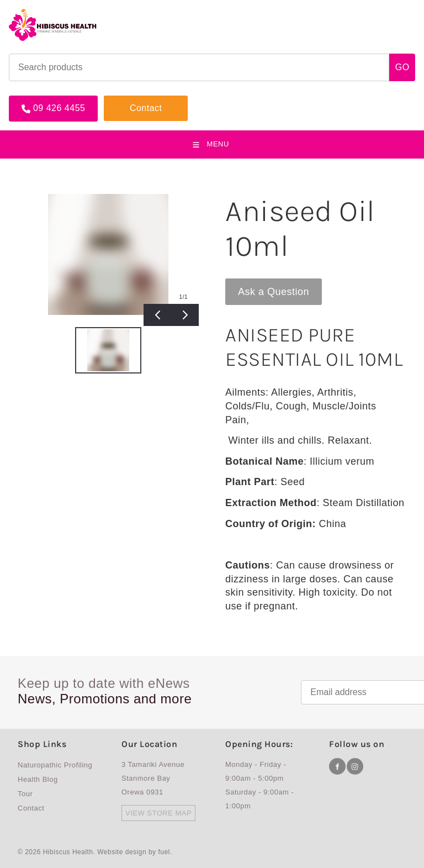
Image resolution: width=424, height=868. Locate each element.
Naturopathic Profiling (55, 765)
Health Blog (38, 779)
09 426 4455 (35, 100)
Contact (120, 100)
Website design (122, 852)
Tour (25, 794)
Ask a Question (261, 284)
